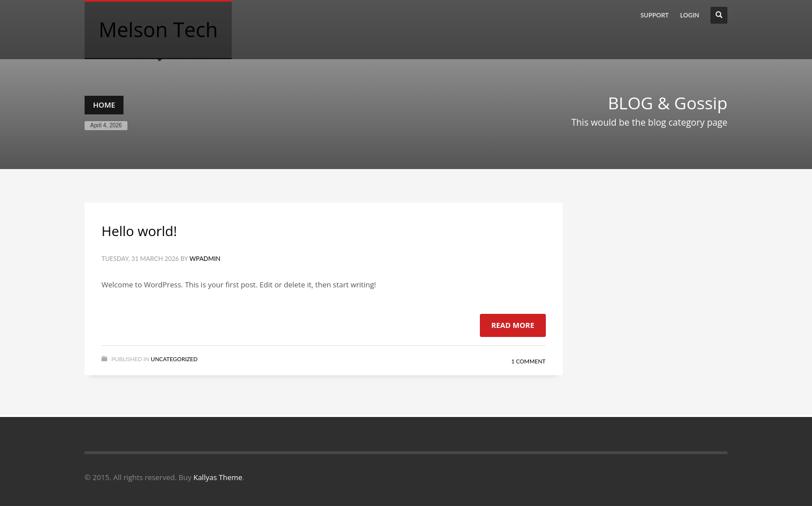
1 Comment (529, 361)
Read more (513, 325)
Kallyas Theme (218, 477)
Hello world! (139, 231)
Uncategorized (174, 359)
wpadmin (205, 258)
